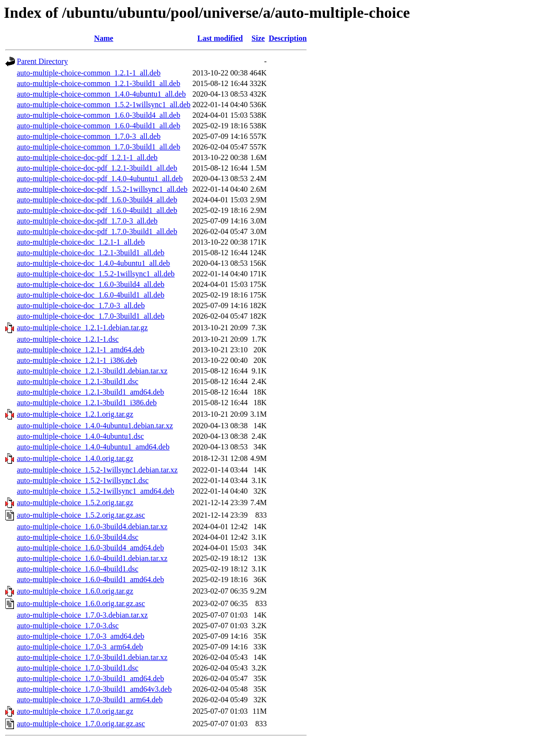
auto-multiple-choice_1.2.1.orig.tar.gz (75, 414)
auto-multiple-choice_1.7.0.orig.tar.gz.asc (81, 724)
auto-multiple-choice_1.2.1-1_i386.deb (77, 360)
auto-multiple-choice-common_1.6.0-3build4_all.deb (99, 115)
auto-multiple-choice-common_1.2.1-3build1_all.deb (99, 83)
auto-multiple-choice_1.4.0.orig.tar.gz (75, 458)
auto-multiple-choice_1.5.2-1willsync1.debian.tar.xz (97, 470)
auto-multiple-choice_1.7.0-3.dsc (68, 626)
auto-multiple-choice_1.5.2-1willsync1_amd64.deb (95, 491)
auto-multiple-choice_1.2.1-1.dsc (68, 339)
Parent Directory (42, 61)
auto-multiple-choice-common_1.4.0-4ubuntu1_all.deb (101, 94)
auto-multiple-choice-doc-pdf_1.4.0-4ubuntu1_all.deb (100, 179)
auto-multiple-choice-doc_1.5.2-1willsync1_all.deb (96, 274)
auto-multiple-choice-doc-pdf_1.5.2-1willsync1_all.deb (102, 189)
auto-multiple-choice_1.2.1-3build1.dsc (78, 381)
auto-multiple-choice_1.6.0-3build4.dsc (78, 537)
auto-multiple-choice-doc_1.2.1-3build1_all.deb (91, 253)
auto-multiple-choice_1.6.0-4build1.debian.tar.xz (92, 558)
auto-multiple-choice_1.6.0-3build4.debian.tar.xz (92, 527)
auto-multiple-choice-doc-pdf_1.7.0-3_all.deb (87, 221)
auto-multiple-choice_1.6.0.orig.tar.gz (75, 591)
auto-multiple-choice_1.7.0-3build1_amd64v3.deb (94, 689)
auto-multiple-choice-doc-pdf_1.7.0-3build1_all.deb (97, 231)
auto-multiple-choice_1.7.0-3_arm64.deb (80, 647)
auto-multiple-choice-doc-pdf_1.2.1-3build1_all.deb (97, 168)
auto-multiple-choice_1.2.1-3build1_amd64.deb (90, 392)
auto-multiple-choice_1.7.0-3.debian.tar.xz (82, 615)
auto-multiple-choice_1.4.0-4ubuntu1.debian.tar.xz (95, 426)
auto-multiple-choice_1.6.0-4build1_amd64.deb (90, 579)
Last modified (220, 38)
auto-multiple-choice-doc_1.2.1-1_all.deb (81, 242)
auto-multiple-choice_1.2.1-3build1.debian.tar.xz (92, 371)
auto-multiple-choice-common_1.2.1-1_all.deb (89, 73)
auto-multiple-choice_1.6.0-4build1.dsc (78, 569)
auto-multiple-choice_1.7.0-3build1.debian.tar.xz (92, 657)
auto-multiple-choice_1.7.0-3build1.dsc (78, 668)
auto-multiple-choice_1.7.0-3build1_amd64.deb (90, 678)
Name (104, 38)
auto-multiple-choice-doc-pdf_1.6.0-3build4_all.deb (97, 200)
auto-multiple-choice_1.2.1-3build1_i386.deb (87, 403)
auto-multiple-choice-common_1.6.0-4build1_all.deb (99, 126)
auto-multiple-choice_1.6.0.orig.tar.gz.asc (81, 603)
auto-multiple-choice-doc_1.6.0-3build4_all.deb (91, 284)
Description (288, 38)
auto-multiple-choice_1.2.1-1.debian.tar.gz (82, 328)
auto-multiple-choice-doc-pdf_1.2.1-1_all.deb (87, 157)
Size (258, 38)
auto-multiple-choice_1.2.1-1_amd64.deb (81, 350)
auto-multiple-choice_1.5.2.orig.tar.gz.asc (81, 515)
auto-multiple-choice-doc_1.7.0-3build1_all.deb (91, 316)
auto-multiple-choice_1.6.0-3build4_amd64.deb (90, 548)
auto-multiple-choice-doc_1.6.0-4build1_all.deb (91, 295)
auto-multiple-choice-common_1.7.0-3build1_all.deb (99, 147)
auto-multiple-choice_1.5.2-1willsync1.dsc (83, 480)
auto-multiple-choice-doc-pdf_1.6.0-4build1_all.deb (97, 210)
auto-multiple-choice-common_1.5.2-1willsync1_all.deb (104, 105)
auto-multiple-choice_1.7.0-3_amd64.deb (81, 636)
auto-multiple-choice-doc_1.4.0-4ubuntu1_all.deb (93, 263)
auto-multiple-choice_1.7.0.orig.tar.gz (75, 711)
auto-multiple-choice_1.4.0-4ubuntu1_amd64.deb (93, 447)
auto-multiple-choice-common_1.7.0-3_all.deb (89, 136)
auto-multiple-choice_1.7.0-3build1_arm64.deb (90, 700)
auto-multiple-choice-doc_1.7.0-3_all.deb (81, 305)
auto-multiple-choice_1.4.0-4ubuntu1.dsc (80, 436)
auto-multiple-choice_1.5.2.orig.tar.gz (75, 503)
